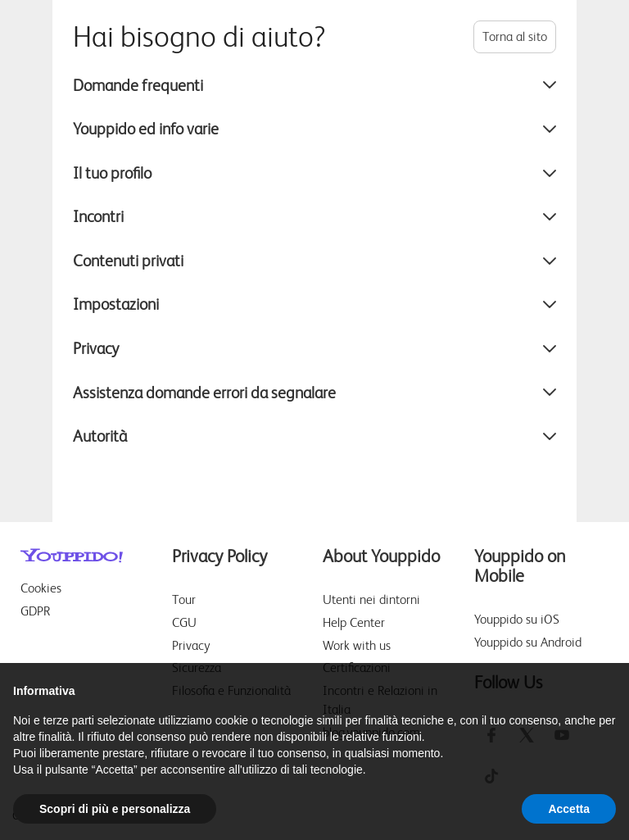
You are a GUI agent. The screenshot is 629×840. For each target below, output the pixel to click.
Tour (184, 599)
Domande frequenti (314, 85)
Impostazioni (314, 304)
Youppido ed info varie (314, 129)
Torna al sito (515, 36)
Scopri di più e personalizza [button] (115, 809)
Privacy (314, 348)
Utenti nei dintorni (371, 599)
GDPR (35, 611)
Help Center (354, 622)
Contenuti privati (314, 261)
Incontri (314, 216)
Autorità (314, 436)
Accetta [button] (569, 809)
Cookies (41, 588)
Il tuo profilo (314, 173)
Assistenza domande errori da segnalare (314, 393)
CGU (184, 622)
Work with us (357, 645)
